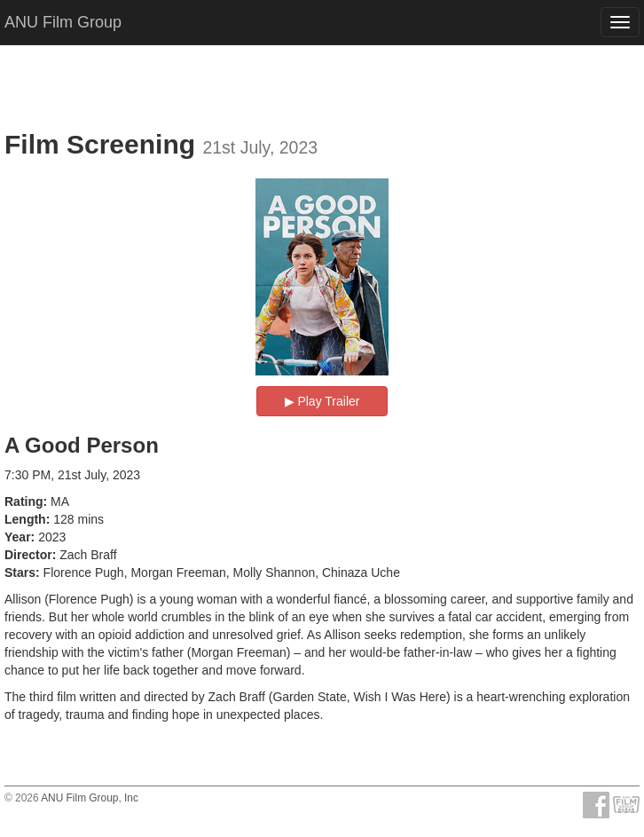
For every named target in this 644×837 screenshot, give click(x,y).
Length (25, 519)
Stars (20, 572)
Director (28, 555)
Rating (24, 501)
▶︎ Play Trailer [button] (322, 401)
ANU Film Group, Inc (90, 798)
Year (18, 537)
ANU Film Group (63, 22)
